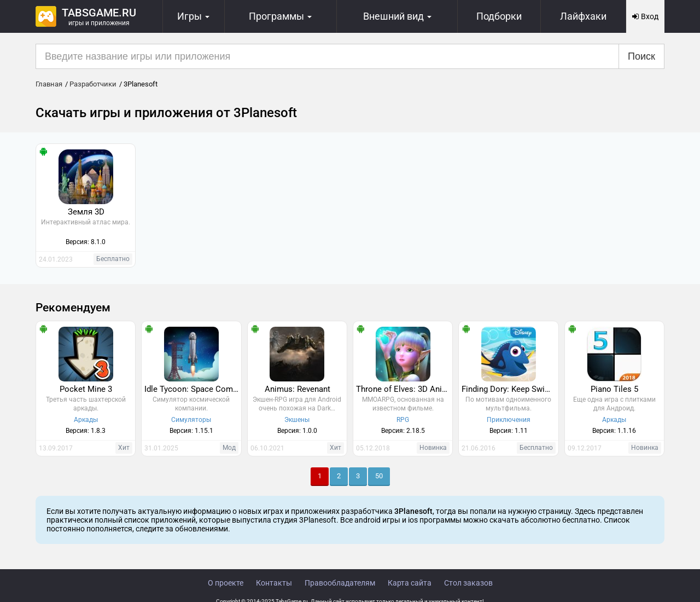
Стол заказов (468, 583)
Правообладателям (340, 583)
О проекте (226, 583)
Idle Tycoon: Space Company (192, 389)
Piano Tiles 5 (614, 389)
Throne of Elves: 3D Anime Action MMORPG (404, 389)
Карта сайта (410, 583)
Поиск (641, 56)
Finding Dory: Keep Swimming (510, 389)
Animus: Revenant (297, 389)
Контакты (274, 583)
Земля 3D (86, 212)
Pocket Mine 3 (86, 389)
